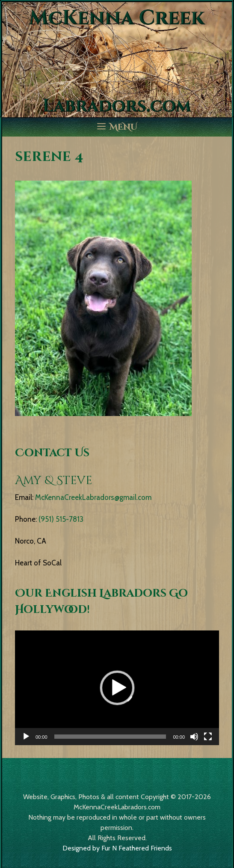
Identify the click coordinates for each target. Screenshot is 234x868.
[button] (117, 688)
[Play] (26, 737)
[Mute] (194, 737)
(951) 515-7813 (61, 519)
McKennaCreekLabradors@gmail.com (93, 497)
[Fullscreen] (208, 737)
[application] (117, 688)
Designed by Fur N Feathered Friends (117, 848)
